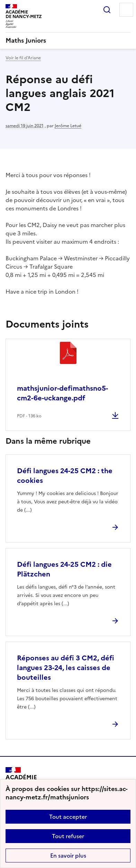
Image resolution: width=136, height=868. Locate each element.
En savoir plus (68, 856)
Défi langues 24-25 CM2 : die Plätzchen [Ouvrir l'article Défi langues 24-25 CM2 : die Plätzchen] (64, 569)
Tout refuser (68, 836)
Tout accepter (68, 817)
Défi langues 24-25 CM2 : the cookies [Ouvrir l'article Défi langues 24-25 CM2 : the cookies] (65, 476)
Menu (126, 10)
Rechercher (107, 10)
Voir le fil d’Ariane (23, 58)
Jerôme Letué (68, 126)
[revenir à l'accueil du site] (68, 41)
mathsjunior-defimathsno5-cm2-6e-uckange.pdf (62, 393)
